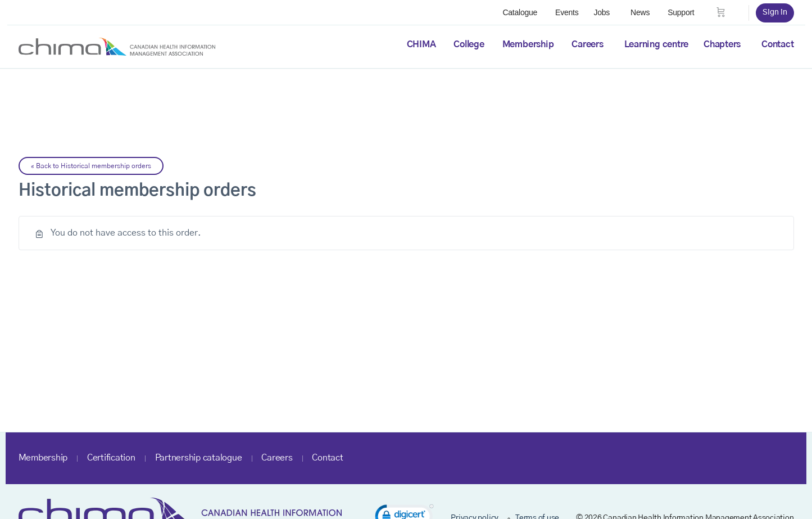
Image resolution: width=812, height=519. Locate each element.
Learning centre (656, 44)
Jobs (602, 12)
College (469, 44)
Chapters (722, 44)
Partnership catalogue (199, 458)
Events (567, 12)
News (640, 12)
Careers (587, 44)
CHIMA (421, 44)
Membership (528, 44)
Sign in (775, 12)
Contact (777, 44)
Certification (111, 458)
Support (681, 12)
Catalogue (520, 12)
